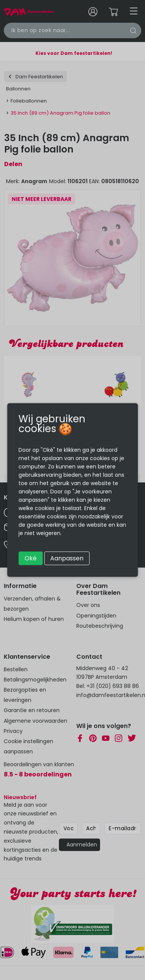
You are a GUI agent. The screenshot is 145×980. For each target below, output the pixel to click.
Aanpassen (67, 558)
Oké (31, 558)
